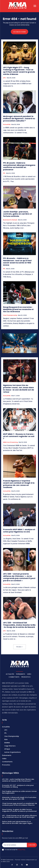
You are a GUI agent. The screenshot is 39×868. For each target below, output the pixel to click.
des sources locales (9, 710)
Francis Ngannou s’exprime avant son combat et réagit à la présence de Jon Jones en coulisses (19, 484)
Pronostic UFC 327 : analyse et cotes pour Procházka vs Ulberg (18, 786)
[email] (14, 845)
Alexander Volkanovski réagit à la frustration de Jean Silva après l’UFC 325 (19, 798)
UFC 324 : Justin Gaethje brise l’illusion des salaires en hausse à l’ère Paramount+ (18, 780)
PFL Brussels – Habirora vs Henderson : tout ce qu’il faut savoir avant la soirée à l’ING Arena (17, 262)
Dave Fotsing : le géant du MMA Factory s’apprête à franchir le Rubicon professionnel (19, 810)
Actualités (7, 125)
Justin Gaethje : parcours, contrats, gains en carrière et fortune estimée (18, 214)
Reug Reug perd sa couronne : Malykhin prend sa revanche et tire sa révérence (18, 309)
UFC (5, 78)
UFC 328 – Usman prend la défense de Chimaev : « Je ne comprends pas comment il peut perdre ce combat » (19, 577)
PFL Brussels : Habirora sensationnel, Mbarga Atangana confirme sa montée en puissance (19, 166)
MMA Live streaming (10, 442)
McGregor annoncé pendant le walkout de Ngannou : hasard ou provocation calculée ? (19, 119)
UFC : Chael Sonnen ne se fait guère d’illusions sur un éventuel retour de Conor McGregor (19, 816)
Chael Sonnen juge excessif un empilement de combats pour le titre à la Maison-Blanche (19, 804)
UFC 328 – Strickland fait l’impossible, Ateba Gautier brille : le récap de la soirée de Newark (19, 625)
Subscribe (32, 845)
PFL (4, 173)
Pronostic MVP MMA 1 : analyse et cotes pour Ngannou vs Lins (19, 531)
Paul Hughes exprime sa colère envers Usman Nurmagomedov (19, 792)
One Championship (10, 315)
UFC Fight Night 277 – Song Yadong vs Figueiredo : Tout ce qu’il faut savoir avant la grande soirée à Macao (19, 71)
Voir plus (20, 647)
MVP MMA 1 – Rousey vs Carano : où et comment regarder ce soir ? (19, 436)
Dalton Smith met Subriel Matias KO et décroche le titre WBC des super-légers (17, 822)
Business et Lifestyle (10, 220)
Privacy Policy (21, 850)
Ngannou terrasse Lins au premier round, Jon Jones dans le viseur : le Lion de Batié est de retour (19, 389)
